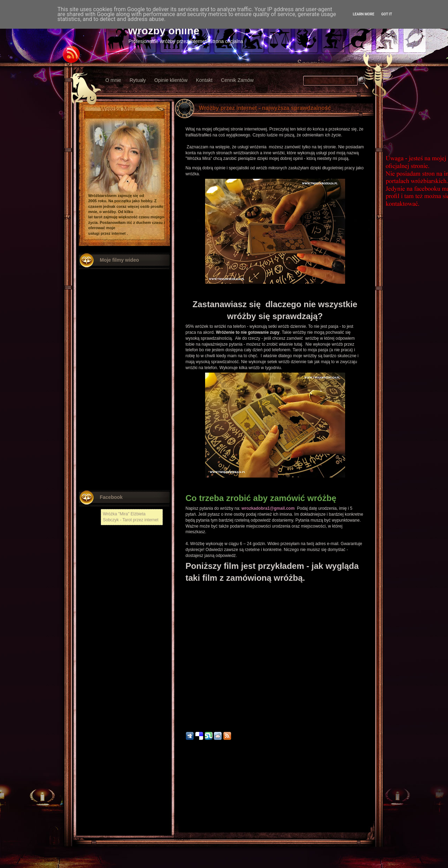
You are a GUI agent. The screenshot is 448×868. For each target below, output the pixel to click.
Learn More (363, 14)
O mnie (113, 80)
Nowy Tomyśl (185, 800)
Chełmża (181, 795)
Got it (387, 14)
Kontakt (204, 80)
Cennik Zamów (237, 80)
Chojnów (181, 829)
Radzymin (182, 839)
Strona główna (275, 787)
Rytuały (138, 80)
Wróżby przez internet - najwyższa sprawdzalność (265, 108)
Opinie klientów (171, 80)
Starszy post (361, 787)
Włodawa (181, 820)
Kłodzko (181, 810)
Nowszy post (190, 787)
